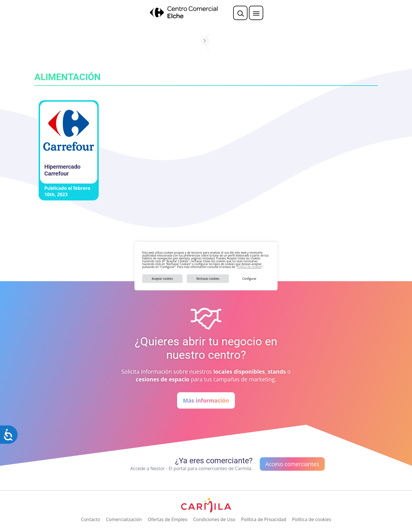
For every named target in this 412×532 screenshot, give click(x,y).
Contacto (91, 519)
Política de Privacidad (264, 519)
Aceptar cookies (163, 279)
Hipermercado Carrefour (62, 170)
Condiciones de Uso (214, 519)
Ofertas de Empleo (168, 519)
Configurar (249, 279)
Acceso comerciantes (292, 464)
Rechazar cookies (208, 279)
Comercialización (124, 519)
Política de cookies (249, 267)
